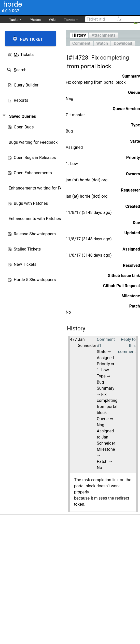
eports (21, 100)
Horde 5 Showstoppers (35, 280)
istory (79, 35)
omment (81, 43)
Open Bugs (24, 127)
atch (102, 43)
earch (20, 70)
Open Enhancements (33, 173)
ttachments (104, 35)
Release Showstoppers (35, 234)
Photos (35, 20)
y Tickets (24, 55)
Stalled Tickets (27, 249)
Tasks (15, 19)
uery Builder (26, 85)
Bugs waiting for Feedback (33, 142)
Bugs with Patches (31, 203)
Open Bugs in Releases (35, 158)
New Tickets (25, 264)
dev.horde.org (97, 20)
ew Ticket (31, 39)
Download (123, 43)
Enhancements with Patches (35, 219)
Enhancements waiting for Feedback (42, 188)
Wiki (52, 20)
